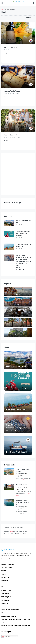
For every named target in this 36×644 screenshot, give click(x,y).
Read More (24, 480)
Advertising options (9, 616)
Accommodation (8, 564)
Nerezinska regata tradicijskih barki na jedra (23, 502)
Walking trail (7, 597)
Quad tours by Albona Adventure (23, 245)
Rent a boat (6, 603)
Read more (6, 559)
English (6, 637)
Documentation (8, 613)
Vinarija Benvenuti (11, 47)
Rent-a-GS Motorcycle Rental (23, 222)
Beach (5, 571)
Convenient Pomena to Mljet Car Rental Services (24, 234)
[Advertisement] (18, 174)
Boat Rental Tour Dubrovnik (17, 452)
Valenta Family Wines (12, 91)
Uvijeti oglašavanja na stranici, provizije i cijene (16, 621)
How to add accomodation (11, 610)
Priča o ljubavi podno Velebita (23, 470)
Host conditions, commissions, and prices (16, 625)
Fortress (5, 581)
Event (4, 587)
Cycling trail (7, 590)
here (11, 531)
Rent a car (6, 600)
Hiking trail (6, 593)
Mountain (6, 577)
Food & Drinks (7, 567)
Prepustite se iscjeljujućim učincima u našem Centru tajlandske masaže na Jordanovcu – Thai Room (23, 260)
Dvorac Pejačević (22, 485)
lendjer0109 (19, 476)
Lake (4, 574)
